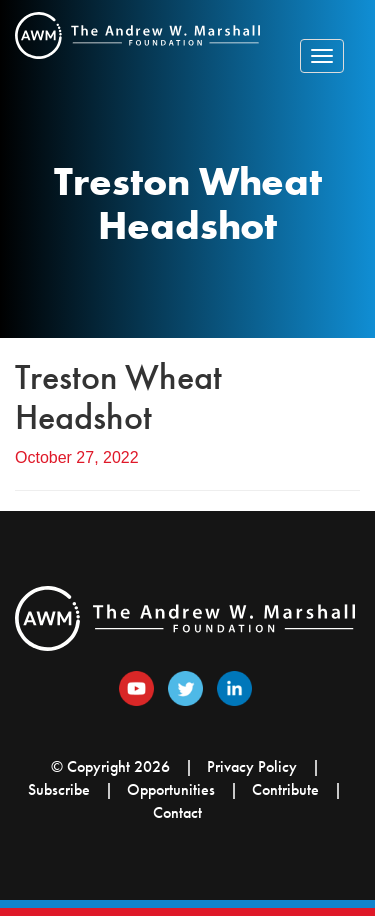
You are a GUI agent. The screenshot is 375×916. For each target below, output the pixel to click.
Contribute (285, 789)
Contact (177, 812)
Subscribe (59, 789)
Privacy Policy (252, 766)
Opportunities (171, 789)
